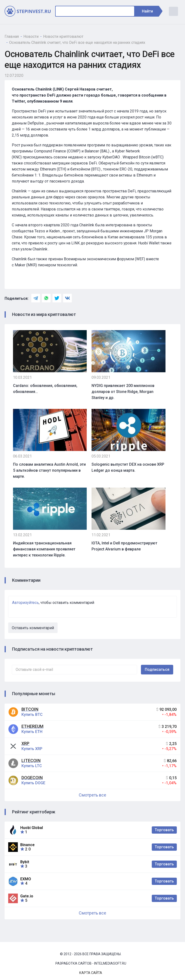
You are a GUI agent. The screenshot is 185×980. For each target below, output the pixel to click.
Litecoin (31, 761)
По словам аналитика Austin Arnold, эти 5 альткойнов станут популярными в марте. (49, 470)
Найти (150, 11)
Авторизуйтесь (25, 603)
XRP (25, 743)
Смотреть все (92, 795)
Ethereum (32, 726)
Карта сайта (91, 973)
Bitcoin (30, 709)
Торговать (164, 830)
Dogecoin (32, 778)
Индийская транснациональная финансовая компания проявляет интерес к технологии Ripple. (44, 549)
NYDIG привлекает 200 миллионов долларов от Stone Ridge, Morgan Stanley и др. (123, 392)
